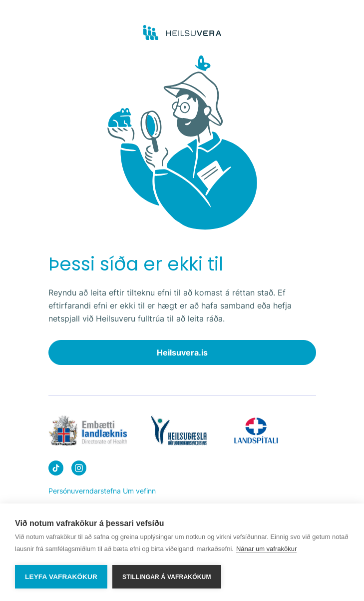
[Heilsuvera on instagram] (79, 470)
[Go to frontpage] (182, 33)
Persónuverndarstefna (85, 491)
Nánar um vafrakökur (266, 549)
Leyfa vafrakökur (61, 577)
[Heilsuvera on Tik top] (56, 470)
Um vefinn (139, 491)
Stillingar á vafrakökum (167, 577)
